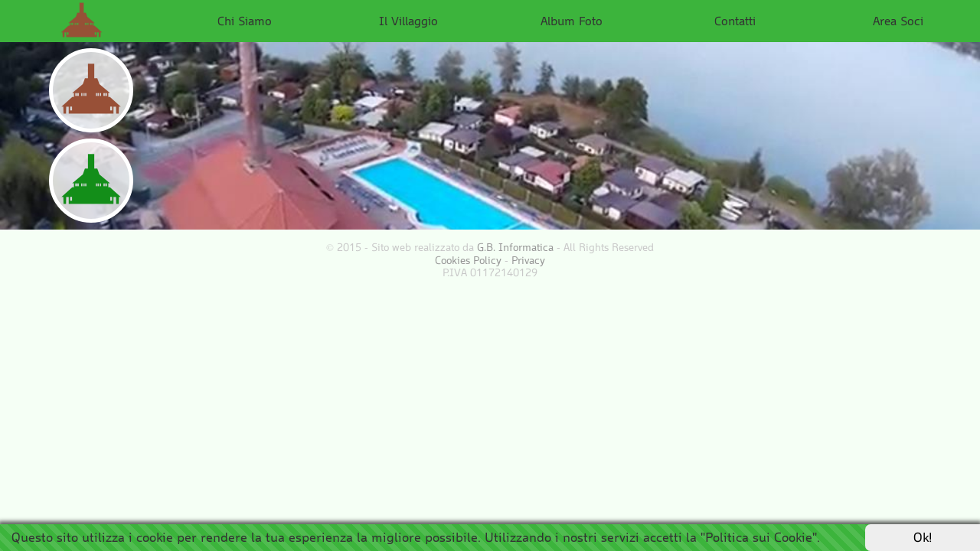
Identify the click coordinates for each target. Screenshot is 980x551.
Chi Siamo (245, 21)
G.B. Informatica (515, 247)
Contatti (735, 21)
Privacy (528, 260)
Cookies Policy (468, 260)
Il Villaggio (408, 21)
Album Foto (572, 21)
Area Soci (898, 21)
